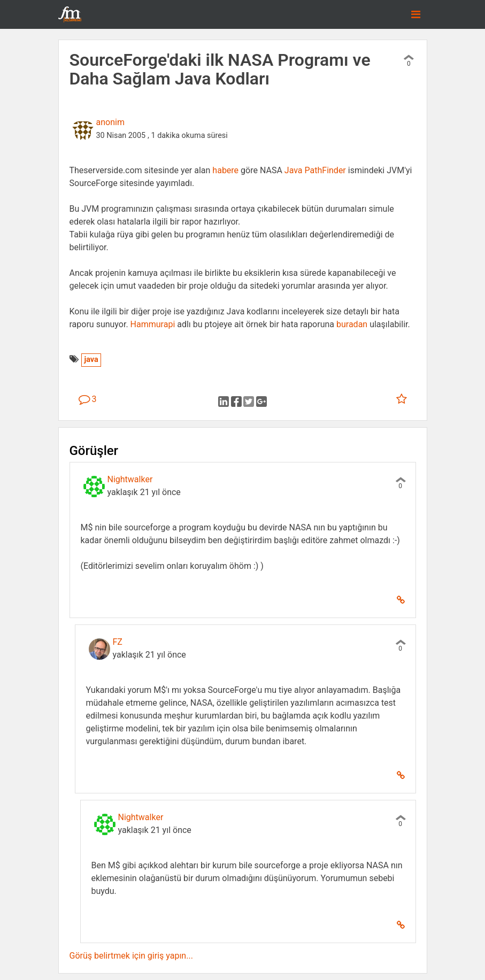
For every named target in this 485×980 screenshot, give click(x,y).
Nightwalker (130, 479)
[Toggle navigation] (416, 14)
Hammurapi (153, 324)
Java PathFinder (315, 170)
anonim (110, 122)
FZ (118, 642)
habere (225, 170)
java (91, 360)
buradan (352, 324)
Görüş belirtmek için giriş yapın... (131, 956)
